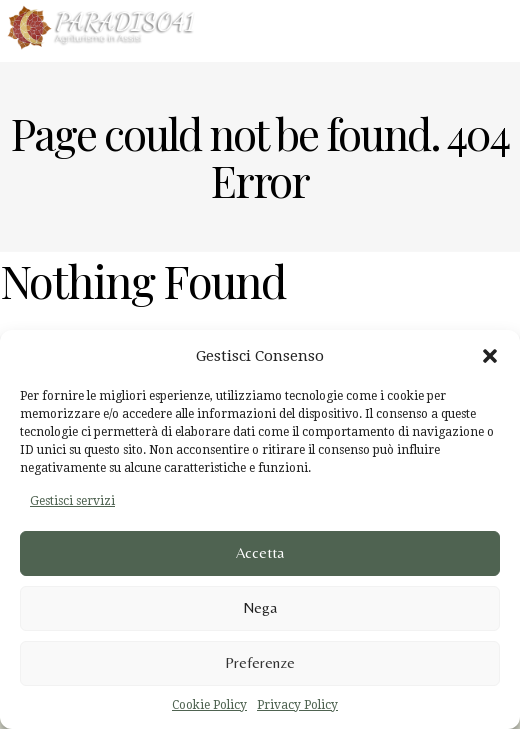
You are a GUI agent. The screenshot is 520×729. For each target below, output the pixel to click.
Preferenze (260, 662)
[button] (490, 356)
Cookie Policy (209, 705)
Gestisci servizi (72, 501)
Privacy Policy (297, 705)
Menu (482, 26)
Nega (260, 607)
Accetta (260, 552)
